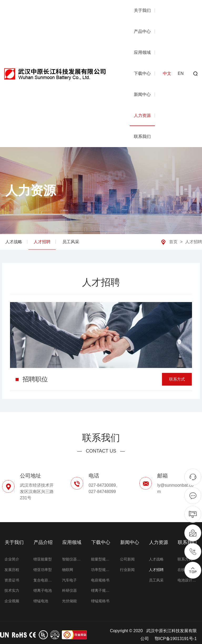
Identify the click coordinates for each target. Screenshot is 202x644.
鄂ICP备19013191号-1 (176, 635)
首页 (173, 242)
